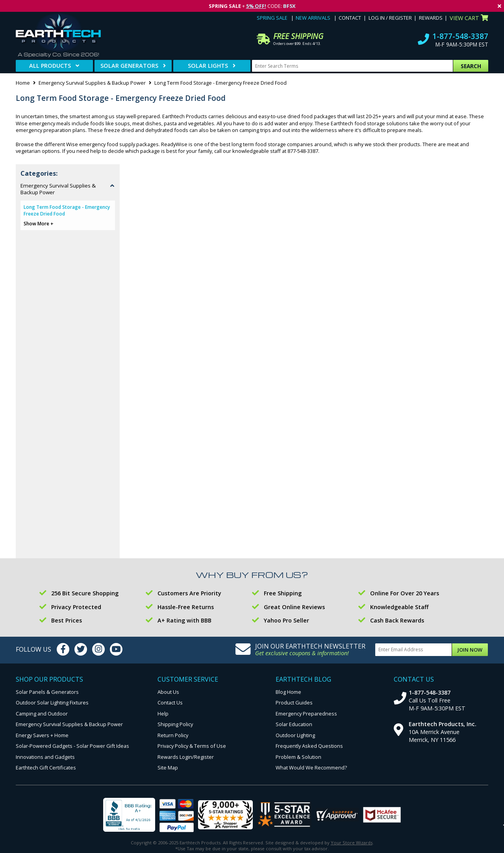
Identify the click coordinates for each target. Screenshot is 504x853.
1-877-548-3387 (460, 36)
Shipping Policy (175, 724)
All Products (50, 66)
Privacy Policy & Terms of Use (192, 746)
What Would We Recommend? (311, 768)
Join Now (470, 650)
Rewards (431, 18)
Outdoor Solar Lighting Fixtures (52, 702)
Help (163, 714)
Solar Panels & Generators (47, 692)
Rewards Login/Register (186, 757)
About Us (168, 692)
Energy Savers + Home (42, 735)
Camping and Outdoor (42, 714)
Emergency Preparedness (306, 714)
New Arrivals (313, 18)
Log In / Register (390, 18)
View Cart (469, 18)
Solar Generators (129, 66)
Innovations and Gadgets (45, 757)
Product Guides (294, 702)
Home (23, 83)
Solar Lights (208, 66)
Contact (350, 18)
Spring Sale (272, 18)
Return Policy (173, 735)
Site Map (168, 768)
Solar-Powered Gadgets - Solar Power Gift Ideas (72, 746)
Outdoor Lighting (295, 735)
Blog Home (288, 692)
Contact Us (170, 702)
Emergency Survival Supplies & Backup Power (92, 83)
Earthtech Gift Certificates (46, 768)
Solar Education (294, 724)
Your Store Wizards (352, 843)
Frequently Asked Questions (309, 746)
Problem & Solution (298, 757)
